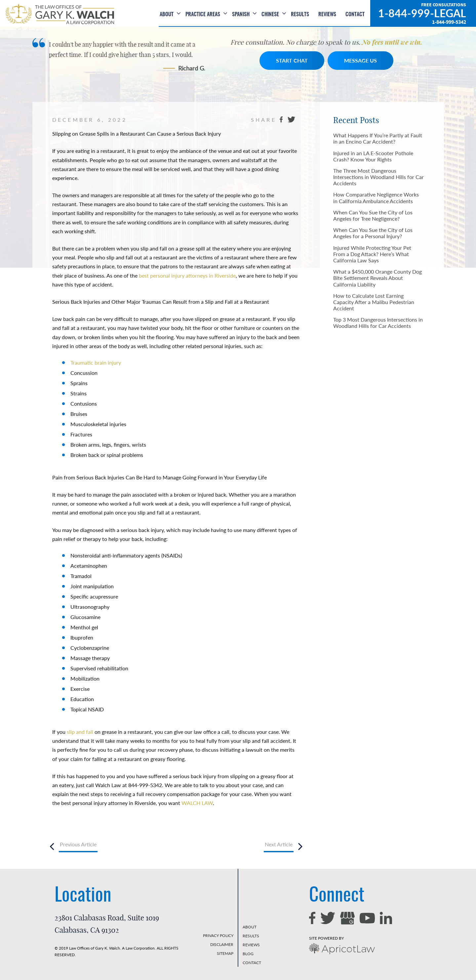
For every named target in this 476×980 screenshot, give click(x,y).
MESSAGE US (360, 60)
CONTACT (252, 963)
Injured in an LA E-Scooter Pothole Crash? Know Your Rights (373, 156)
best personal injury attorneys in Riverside (187, 275)
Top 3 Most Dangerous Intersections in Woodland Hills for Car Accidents (378, 323)
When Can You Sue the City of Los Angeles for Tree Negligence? (373, 215)
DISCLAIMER (222, 944)
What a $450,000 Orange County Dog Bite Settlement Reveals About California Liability (377, 278)
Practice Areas (203, 15)
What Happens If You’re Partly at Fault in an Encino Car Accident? (378, 138)
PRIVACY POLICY (218, 935)
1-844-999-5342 (449, 22)
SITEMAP (225, 953)
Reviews (327, 15)
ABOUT (250, 927)
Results (300, 15)
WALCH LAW (197, 803)
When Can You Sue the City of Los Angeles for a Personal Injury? (373, 233)
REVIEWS (251, 945)
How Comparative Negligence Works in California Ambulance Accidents (376, 198)
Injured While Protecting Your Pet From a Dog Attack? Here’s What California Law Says (372, 254)
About (167, 15)
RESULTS (251, 936)
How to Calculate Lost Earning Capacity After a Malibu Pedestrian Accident (374, 302)
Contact (355, 15)
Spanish (241, 15)
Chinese (270, 15)
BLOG (248, 954)
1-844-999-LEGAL (422, 13)
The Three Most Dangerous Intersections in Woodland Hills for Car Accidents (378, 177)
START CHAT (292, 60)
